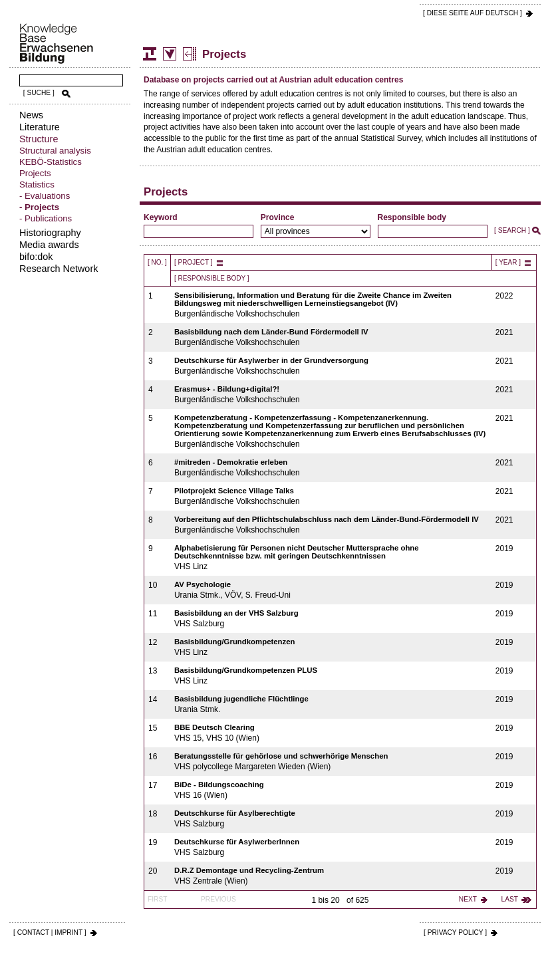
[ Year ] (508, 262)
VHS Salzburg (332, 619)
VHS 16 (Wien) (332, 790)
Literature (40, 127)
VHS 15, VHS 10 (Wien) (332, 733)
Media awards (49, 245)
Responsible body (412, 217)
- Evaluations (45, 196)
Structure (39, 139)
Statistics (37, 184)
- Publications (46, 218)
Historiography (50, 233)
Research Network (59, 269)
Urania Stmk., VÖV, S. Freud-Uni (332, 590)
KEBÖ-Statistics (51, 162)
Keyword (161, 217)
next (468, 899)
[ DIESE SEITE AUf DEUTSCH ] (473, 13)
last (510, 899)
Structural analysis (55, 151)
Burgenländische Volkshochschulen (332, 305)
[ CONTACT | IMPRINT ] (50, 932)
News (31, 115)
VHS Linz (332, 557)
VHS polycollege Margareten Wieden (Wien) (332, 762)
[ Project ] (194, 262)
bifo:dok (36, 257)
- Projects (39, 207)
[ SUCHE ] (39, 93)
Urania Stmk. (332, 704)
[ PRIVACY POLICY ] (455, 932)
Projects (35, 173)
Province (278, 217)
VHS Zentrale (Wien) (332, 876)
